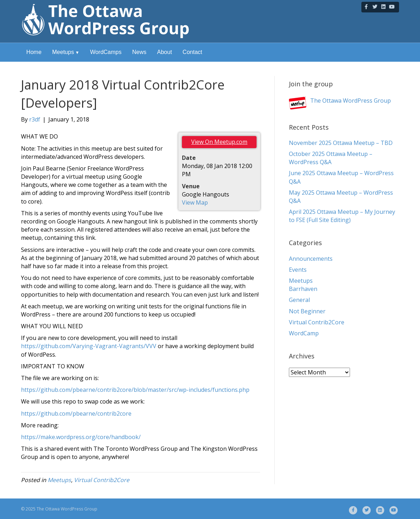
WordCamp (304, 333)
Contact (192, 52)
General (299, 300)
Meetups (63, 52)
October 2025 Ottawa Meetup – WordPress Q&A (331, 158)
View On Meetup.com (219, 142)
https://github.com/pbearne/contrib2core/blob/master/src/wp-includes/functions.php (135, 390)
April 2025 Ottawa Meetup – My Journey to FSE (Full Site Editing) (342, 216)
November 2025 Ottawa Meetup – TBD (341, 143)
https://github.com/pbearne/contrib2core (76, 413)
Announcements (311, 259)
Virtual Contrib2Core (102, 480)
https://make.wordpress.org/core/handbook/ (81, 437)
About (165, 52)
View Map (195, 202)
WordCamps (106, 52)
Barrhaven (303, 289)
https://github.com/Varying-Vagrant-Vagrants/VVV (89, 346)
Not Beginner (307, 311)
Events (298, 270)
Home (34, 52)
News (139, 52)
